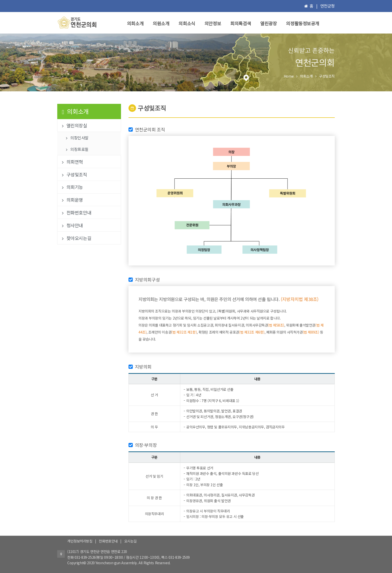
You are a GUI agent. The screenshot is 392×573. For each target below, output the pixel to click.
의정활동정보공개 (303, 23)
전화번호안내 (108, 541)
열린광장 (268, 23)
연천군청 (327, 6)
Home (289, 76)
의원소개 (161, 23)
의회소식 (187, 23)
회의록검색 (241, 23)
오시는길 (130, 541)
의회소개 (135, 23)
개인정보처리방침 (80, 541)
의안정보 (213, 23)
